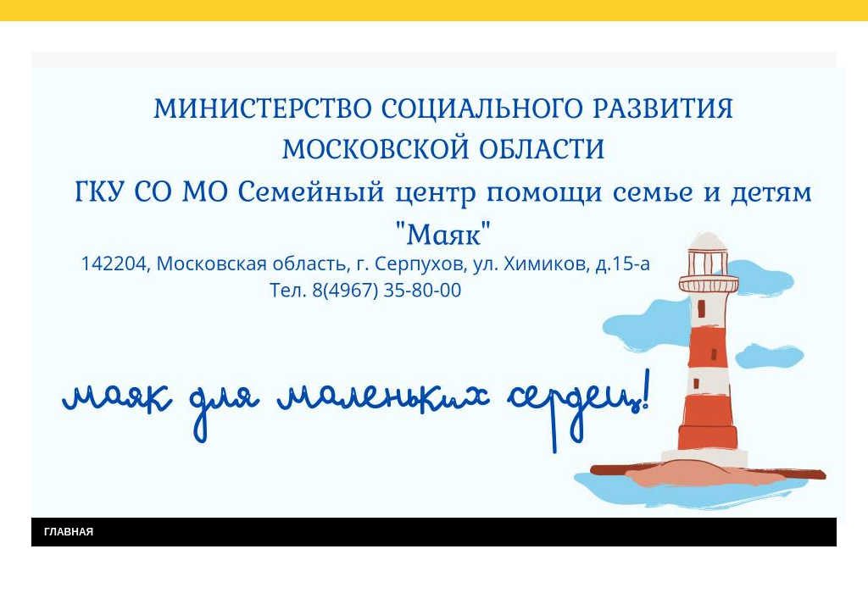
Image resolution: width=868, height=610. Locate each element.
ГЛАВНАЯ (69, 532)
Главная (69, 41)
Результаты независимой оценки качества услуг (246, 41)
